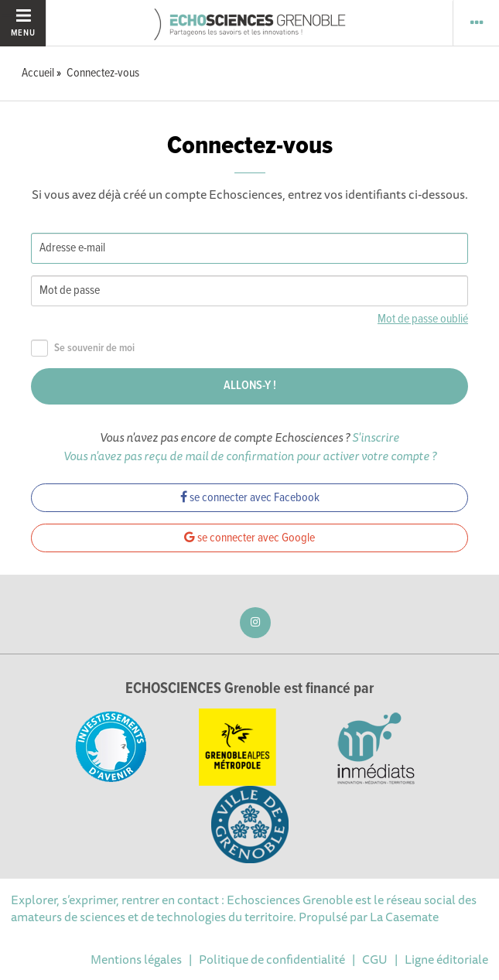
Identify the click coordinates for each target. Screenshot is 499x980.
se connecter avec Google (249, 538)
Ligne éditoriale (446, 959)
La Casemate (404, 917)
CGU (375, 959)
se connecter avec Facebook (250, 498)
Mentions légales (136, 959)
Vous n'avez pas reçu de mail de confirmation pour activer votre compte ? (250, 456)
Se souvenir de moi (83, 348)
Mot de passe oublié (423, 319)
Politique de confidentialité (272, 959)
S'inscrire (376, 437)
